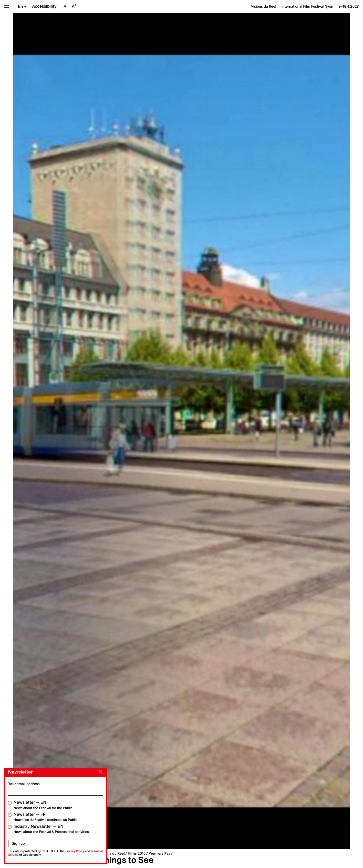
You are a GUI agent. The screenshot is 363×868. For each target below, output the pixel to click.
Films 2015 (137, 853)
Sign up (18, 843)
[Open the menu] (7, 7)
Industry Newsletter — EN (51, 829)
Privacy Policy (75, 851)
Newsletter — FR (45, 817)
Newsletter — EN (43, 805)
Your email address (24, 784)
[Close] (100, 772)
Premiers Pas (159, 853)
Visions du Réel (112, 853)
